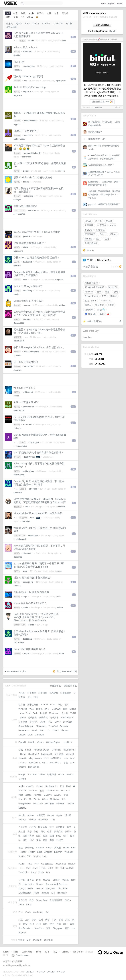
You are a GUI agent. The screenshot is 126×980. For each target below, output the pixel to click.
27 (73, 66)
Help (16, 952)
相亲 (99, 292)
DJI (48, 730)
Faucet (51, 815)
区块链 (43, 713)
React (66, 848)
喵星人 (88, 305)
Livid (32, 518)
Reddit (70, 774)
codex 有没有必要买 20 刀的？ (30, 603)
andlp (61, 654)
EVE (46, 758)
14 (73, 582)
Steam (28, 750)
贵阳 (67, 928)
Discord (22, 779)
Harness (89, 292)
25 (73, 194)
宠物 (52, 836)
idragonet (59, 280)
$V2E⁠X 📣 (104, 314)
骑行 (25, 840)
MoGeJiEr (27, 52)
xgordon (27, 319)
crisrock (61, 171)
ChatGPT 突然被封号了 (26, 131)
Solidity (32, 820)
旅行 (36, 831)
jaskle (58, 597)
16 (73, 276)
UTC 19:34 (30, 972)
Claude (36, 24)
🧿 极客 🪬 (90, 314)
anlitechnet (28, 392)
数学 (32, 900)
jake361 (27, 236)
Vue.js (49, 848)
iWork (45, 799)
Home (103, 3)
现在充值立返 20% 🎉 (102, 102)
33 (73, 487)
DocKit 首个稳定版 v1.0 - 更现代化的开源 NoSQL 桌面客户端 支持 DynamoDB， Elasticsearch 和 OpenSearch (36, 617)
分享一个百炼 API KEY (26, 402)
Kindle (23, 717)
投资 (69, 827)
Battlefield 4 (34, 763)
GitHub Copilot (53, 742)
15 (73, 135)
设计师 (65, 713)
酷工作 (109, 221)
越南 (116, 292)
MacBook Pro (51, 786)
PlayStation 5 (35, 758)
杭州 (41, 920)
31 (73, 366)
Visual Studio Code (29, 713)
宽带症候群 (90, 234)
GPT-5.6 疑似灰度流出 (26, 362)
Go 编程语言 (47, 864)
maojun (17, 294)
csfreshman (33, 211)
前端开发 (30, 848)
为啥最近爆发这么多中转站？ (101, 165)
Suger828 (27, 92)
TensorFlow (42, 900)
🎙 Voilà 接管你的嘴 (94, 287)
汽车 (32, 709)
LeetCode (68, 722)
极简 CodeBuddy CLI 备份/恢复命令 (33, 177)
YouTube (32, 774)
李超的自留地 (90, 267)
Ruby (34, 872)
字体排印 (34, 722)
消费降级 (89, 310)
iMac (21, 795)
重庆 (45, 924)
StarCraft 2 (34, 754)
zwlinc (19, 355)
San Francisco (25, 928)
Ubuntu (40, 884)
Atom (43, 722)
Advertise (27, 952)
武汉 (67, 920)
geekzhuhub (28, 407)
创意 (16, 13)
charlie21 (18, 586)
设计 (30, 697)
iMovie (71, 804)
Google (17, 291)
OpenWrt (56, 709)
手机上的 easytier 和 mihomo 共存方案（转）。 (40, 347)
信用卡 (68, 831)
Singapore (58, 928)
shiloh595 (18, 493)
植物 (45, 840)
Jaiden (60, 608)
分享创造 (102, 225)
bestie (16, 396)
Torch (21, 905)
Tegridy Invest (91, 296)
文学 (39, 840)
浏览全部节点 (70, 686)
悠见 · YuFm (91, 301)
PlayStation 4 (69, 750)
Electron (58, 852)
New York (39, 928)
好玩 (23, 13)
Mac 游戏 (49, 804)
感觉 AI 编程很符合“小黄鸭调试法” (32, 578)
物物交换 (58, 831)
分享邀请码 (66, 693)
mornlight (26, 521)
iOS (62, 786)
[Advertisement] (41, 104)
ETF (104, 296)
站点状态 (37, 940)
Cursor (41, 742)
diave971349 (19, 341)
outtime (62, 305)
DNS (38, 880)
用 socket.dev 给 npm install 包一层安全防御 (38, 513)
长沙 (32, 924)
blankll (31, 625)
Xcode (28, 795)
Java (30, 864)
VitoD (25, 247)
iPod (66, 795)
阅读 (45, 836)
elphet (26, 171)
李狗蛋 (114, 296)
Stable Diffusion (26, 726)
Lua (48, 872)
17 (73, 423)
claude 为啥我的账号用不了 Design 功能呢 (37, 232)
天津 (59, 924)
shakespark (33, 535)
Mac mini (65, 791)
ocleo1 (26, 182)
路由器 (39, 709)
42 (73, 79)
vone (25, 571)
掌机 (66, 763)
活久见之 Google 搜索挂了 (28, 286)
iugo (25, 597)
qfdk (64, 41)
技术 (8, 13)
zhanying (18, 370)
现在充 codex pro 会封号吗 (28, 76)
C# (57, 868)
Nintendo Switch (42, 750)
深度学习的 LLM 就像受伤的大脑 (31, 592)
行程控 (60, 840)
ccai (25, 280)
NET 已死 (19, 62)
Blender (65, 730)
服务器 (31, 880)
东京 (48, 928)
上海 (27, 920)
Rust (28, 868)
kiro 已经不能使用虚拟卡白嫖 (29, 649)
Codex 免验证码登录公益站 (29, 301)
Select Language (20, 955)
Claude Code (20, 211)
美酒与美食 (28, 836)
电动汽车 (54, 717)
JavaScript (61, 864)
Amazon (64, 726)
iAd (47, 912)
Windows (23, 709)
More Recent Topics (16, 671)
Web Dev (69, 852)
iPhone (114, 234)
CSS (74, 848)
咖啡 (66, 836)
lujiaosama (18, 251)
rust (27, 507)
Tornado (45, 893)
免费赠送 (60, 827)
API (53, 893)
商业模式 (43, 717)
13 (73, 119)
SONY (58, 722)
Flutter (32, 852)
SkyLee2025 (19, 323)
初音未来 (100, 305)
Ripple (59, 815)
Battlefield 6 (34, 767)
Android (88, 239)
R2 (22, 17)
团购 (43, 831)
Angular (48, 852)
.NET (51, 868)
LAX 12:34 (51, 972)
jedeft (26, 608)
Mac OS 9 (38, 804)
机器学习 (23, 900)
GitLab (34, 730)
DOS (30, 735)
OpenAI (46, 24)
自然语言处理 (56, 900)
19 (73, 247)
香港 (61, 920)
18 (73, 469)
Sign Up (111, 3)
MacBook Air (53, 791)
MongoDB (50, 888)
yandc (31, 41)
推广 (98, 239)
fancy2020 (28, 135)
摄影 (38, 836)
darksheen (27, 157)
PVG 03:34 (41, 972)
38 (73, 606)
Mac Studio (34, 799)
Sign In (120, 3)
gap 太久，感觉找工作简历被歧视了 (104, 204)
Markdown (54, 713)
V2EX (21, 940)
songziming (28, 582)
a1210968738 (19, 214)
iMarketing (38, 912)
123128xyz (28, 262)
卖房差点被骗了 (95, 132)
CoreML (22, 808)
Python (103, 234)
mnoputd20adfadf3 (32, 153)
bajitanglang (29, 471)
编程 (65, 709)
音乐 (30, 831)
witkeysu (17, 200)
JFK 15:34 (61, 972)
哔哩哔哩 (52, 774)
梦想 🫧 (101, 310)
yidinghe (17, 428)
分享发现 (89, 225)
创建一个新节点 (95, 321)
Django (22, 888)
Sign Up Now (102, 25)
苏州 (39, 924)
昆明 (52, 924)
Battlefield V (55, 763)
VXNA (90, 260)
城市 (57, 13)
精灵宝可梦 (56, 758)
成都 (47, 920)
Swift (35, 868)
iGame (23, 754)
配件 (42, 791)
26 (73, 290)
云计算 (69, 24)
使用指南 (48, 940)
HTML (43, 868)
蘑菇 (52, 840)
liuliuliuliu (18, 70)
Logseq (22, 735)
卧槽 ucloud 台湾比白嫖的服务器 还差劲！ (37, 258)
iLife (64, 799)
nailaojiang (29, 196)
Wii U (45, 763)
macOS (88, 230)
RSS (89, 251)
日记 (32, 840)
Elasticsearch (20, 625)
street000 (33, 489)
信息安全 (18, 337)
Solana (31, 815)
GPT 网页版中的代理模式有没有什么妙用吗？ (38, 453)
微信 (21, 848)
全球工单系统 (91, 243)
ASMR (111, 305)
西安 (25, 924)
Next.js (22, 856)
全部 (16, 17)
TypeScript (24, 872)
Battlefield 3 (47, 754)
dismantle (18, 557)
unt (25, 81)
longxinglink (34, 442)
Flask (36, 893)
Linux (53, 705)
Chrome (40, 848)
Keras (29, 905)
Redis (30, 888)
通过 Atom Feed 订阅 (67, 671)
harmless (87, 337)
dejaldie (17, 55)
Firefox (23, 852)
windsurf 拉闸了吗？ (25, 388)
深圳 (34, 920)
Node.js (23, 489)
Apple (113, 225)
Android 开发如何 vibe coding (30, 87)
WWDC (58, 795)
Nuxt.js (37, 856)
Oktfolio (62, 507)
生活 (107, 239)
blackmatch (28, 553)
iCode (28, 912)
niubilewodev (19, 139)
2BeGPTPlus (29, 457)
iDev (28, 24)
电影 (49, 831)
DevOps (39, 888)
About (6, 952)
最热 (8, 17)
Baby (59, 836)
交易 (49, 13)
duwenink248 (29, 66)
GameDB (39, 735)
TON (53, 820)
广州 (54, 920)
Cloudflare (63, 888)
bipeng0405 (61, 81)
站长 (47, 709)
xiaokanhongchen (32, 352)
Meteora (22, 820)
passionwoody (30, 121)
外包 (60, 705)
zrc (26, 337)
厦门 (65, 924)
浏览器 (58, 848)
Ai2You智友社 (91, 283)
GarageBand (25, 804)
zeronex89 (28, 425)
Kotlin (41, 872)
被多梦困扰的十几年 (97, 139)
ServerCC (113, 287)
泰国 (107, 292)
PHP (37, 864)
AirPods (38, 795)
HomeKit (23, 799)
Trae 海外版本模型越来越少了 (30, 243)
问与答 (88, 221)
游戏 (21, 750)
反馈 (28, 940)
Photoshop (41, 726)
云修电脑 (23, 722)
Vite (29, 856)
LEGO (56, 730)
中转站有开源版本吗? (25, 206)
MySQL (47, 880)
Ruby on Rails (67, 868)
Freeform (61, 804)
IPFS (42, 730)
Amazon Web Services (56, 884)
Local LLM (58, 24)
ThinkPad (53, 726)
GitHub (73, 709)
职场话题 (100, 230)
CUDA (68, 900)
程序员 (98, 221)
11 (73, 37)
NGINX (65, 880)
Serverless (24, 730)
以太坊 (68, 815)
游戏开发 (32, 717)
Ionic (45, 856)
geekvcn (17, 266)
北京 (21, 920)
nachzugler (29, 366)
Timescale (62, 893)
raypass (17, 124)
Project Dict (106, 301)
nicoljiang (98, 107)
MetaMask (43, 820)
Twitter (42, 774)
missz (26, 654)
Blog (36, 697)
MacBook (33, 791)
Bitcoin (22, 815)
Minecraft (56, 750)
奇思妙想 (54, 693)
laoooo (27, 305)
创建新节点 (55, 686)
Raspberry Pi (67, 717)
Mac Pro (48, 795)
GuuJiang (28, 291)
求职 (51, 827)
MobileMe (55, 799)
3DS (66, 758)
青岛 (72, 924)
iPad (68, 786)
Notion (61, 774)
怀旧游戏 (59, 754)
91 (73, 335)
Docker (56, 880)
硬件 (67, 705)
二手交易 (23, 827)
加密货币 (41, 815)
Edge (40, 852)
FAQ (55, 952)
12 (73, 352)
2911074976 (19, 643)
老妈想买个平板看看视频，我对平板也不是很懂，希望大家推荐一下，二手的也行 (104, 195)
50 (73, 51)
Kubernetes (29, 884)
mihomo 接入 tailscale (26, 47)
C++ (22, 868)
